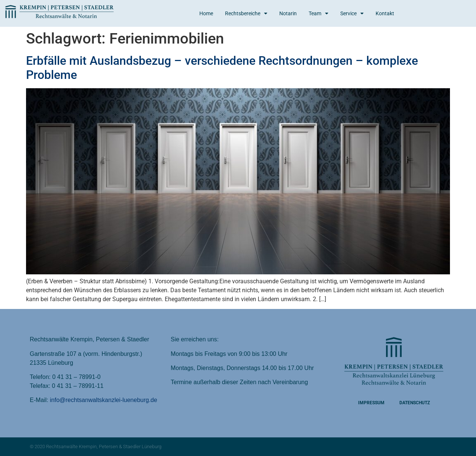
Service (352, 13)
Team (319, 13)
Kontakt (385, 13)
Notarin (288, 13)
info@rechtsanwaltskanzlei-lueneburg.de (103, 400)
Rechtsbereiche (246, 13)
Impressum (371, 403)
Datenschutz (415, 403)
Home (206, 13)
